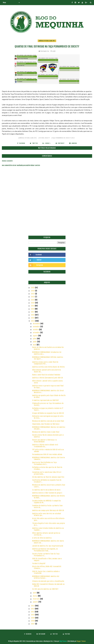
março (35, 596)
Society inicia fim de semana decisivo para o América (48, 436)
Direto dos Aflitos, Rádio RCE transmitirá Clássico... (47, 567)
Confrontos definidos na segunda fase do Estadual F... (47, 481)
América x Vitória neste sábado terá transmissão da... (45, 446)
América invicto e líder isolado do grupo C (47, 493)
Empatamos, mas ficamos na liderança (46, 424)
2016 (33, 315)
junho (35, 342)
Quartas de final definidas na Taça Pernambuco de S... (45, 463)
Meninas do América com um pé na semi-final (48, 421)
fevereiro (37, 599)
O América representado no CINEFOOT (46, 400)
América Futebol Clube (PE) (47, 41)
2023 (33, 294)
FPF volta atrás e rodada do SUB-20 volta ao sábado (48, 451)
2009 (33, 618)
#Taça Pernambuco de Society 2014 (63, 138)
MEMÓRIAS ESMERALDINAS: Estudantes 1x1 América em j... (47, 353)
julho (35, 339)
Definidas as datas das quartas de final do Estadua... (47, 468)
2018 (33, 309)
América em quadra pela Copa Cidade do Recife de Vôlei (49, 396)
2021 (33, 300)
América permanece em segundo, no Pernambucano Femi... (45, 550)
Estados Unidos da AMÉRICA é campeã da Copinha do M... (47, 502)
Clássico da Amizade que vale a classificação (48, 581)
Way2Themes (63, 641)
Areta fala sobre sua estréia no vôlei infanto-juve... (49, 519)
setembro (37, 333)
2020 (33, 303)
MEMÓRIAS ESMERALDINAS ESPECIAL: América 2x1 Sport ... (48, 358)
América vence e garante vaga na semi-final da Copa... (48, 387)
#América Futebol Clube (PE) (27, 138)
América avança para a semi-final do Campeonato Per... (45, 363)
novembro (37, 327)
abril (35, 593)
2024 (33, 291)
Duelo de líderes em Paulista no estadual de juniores (48, 348)
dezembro (37, 324)
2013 (33, 606)
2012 (33, 609)
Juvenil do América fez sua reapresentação (48, 546)
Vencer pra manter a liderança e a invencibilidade (45, 441)
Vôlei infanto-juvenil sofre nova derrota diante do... (47, 371)
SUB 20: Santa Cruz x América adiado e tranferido (46, 572)
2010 (33, 615)
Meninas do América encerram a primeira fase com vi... (49, 486)
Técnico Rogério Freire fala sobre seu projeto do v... (49, 524)
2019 (33, 306)
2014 (33, 321)
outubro (36, 330)
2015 (33, 318)
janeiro (36, 602)
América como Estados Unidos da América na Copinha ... (48, 529)
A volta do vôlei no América (42, 538)
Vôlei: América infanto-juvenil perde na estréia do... (46, 534)
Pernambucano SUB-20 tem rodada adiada (47, 454)
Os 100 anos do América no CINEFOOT (45, 589)
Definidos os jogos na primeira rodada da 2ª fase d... (48, 409)
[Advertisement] (47, 219)
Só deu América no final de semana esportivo (48, 477)
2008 (33, 621)
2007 (33, 624)
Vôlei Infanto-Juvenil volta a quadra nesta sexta (47, 382)
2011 (33, 612)
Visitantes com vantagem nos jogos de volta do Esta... (48, 417)
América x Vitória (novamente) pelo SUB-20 (48, 378)
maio (35, 345)
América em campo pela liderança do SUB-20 (48, 510)
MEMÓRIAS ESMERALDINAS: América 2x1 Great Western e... (48, 392)
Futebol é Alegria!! (39, 563)
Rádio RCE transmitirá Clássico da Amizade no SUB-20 (48, 585)
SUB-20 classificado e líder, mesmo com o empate (47, 560)
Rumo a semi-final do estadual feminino (46, 375)
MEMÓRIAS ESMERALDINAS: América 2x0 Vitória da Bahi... (48, 497)
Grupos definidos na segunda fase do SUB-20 (48, 413)
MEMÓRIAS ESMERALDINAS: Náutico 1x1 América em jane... (49, 428)
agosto (36, 336)
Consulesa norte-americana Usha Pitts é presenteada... (47, 473)
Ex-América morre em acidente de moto (46, 490)
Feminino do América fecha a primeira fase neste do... (47, 507)
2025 (33, 288)
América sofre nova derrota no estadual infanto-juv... (47, 514)
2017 (33, 312)
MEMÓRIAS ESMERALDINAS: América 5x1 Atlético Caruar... (46, 577)
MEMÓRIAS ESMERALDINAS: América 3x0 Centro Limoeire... (49, 458)
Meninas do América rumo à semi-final (46, 432)
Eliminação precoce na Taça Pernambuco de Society (48, 404)
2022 (33, 297)
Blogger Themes (81, 641)
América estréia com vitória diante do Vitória (48, 367)
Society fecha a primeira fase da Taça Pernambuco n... (46, 555)
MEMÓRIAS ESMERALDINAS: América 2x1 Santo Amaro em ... (48, 542)
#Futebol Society (44, 138)
